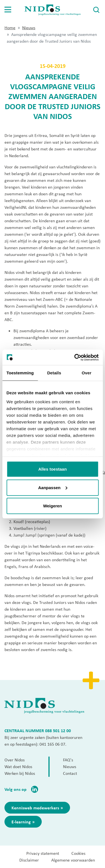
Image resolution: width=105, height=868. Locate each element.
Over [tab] (87, 373)
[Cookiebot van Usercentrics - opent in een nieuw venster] (75, 357)
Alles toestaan (53, 469)
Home (10, 28)
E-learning (21, 822)
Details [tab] (54, 373)
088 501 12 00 (58, 730)
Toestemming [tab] (20, 373)
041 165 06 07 (52, 744)
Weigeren (53, 506)
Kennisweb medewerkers (35, 808)
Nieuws (29, 28)
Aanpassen (53, 487)
